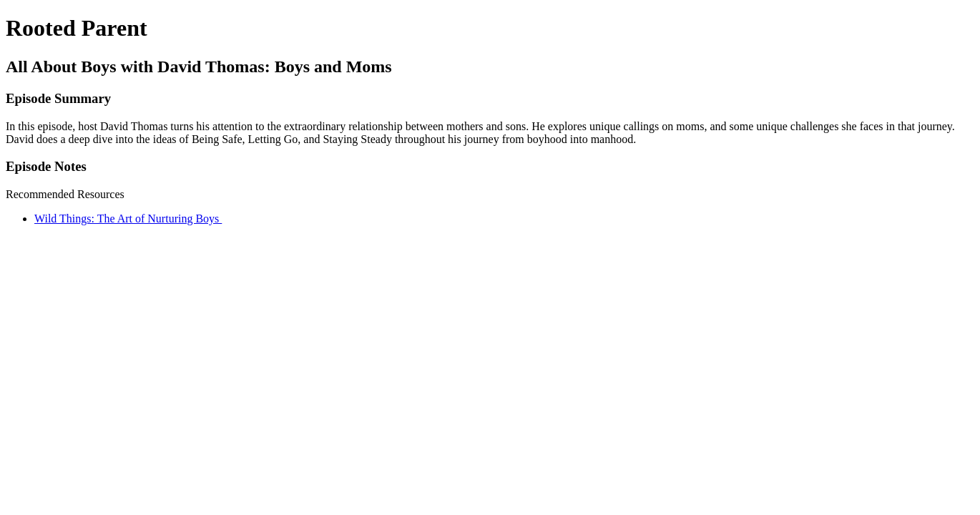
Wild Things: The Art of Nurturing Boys (128, 219)
